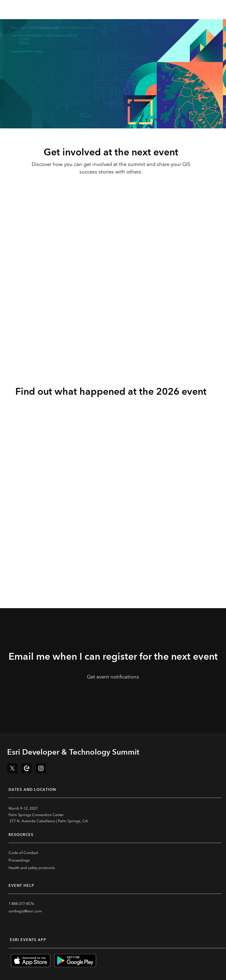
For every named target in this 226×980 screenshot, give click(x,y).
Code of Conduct (23, 853)
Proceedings (19, 860)
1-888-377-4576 (21, 904)
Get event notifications (113, 677)
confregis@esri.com (25, 911)
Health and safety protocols (32, 868)
